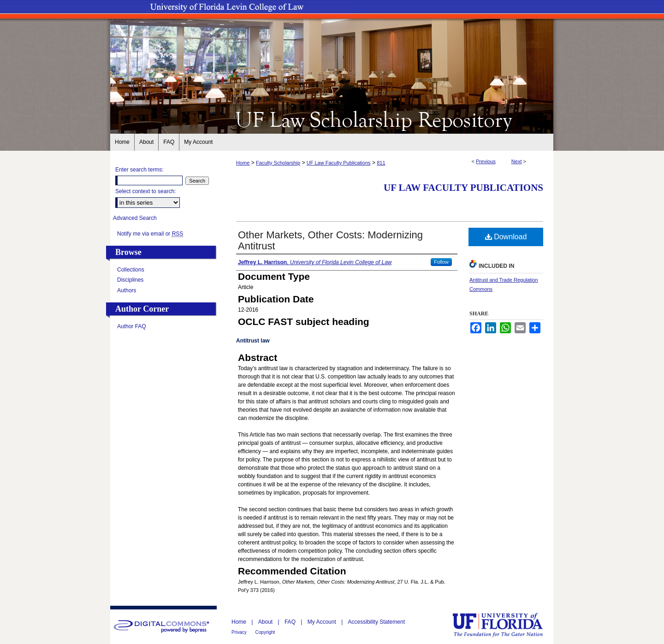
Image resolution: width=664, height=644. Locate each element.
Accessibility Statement (376, 622)
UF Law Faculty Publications (339, 163)
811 (381, 163)
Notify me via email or (150, 234)
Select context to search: (145, 191)
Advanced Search (135, 218)
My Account (323, 622)
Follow (441, 262)
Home (243, 163)
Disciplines (130, 280)
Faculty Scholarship (278, 163)
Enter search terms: (139, 170)
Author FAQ (132, 326)
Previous (486, 161)
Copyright (265, 632)
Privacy (240, 632)
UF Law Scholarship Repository (332, 119)
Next (517, 161)
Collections (131, 270)
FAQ (291, 622)
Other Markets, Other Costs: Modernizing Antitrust (330, 240)
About (266, 622)
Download (506, 237)
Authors (127, 290)
